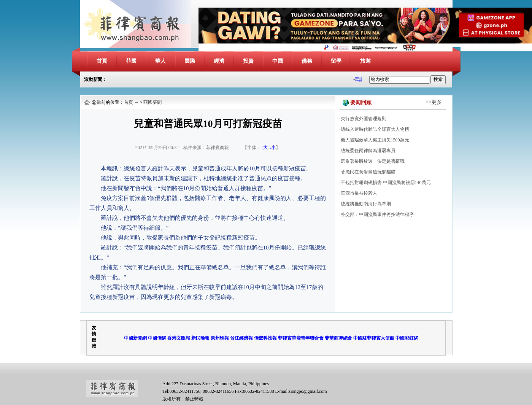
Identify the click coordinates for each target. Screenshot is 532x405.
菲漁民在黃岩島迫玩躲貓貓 (368, 172)
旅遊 (365, 61)
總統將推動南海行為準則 (366, 204)
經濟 (219, 61)
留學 (336, 61)
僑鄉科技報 (265, 338)
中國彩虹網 (407, 338)
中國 (278, 61)
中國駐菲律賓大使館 (374, 338)
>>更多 (434, 102)
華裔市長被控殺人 (359, 193)
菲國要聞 (152, 102)
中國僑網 (157, 338)
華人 (160, 61)
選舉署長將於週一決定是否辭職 (373, 161)
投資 (248, 61)
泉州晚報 (220, 338)
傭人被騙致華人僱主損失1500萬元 (375, 140)
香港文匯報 (179, 338)
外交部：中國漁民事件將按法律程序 (377, 214)
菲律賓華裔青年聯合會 (301, 338)
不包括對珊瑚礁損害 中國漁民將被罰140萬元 (386, 183)
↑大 (264, 148)
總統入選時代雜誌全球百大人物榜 (375, 129)
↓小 (272, 148)
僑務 (307, 61)
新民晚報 (200, 338)
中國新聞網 (135, 338)
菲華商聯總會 (338, 338)
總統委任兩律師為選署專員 (368, 151)
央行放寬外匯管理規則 (364, 119)
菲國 (131, 61)
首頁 (102, 61)
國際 (190, 61)
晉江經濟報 (241, 338)
